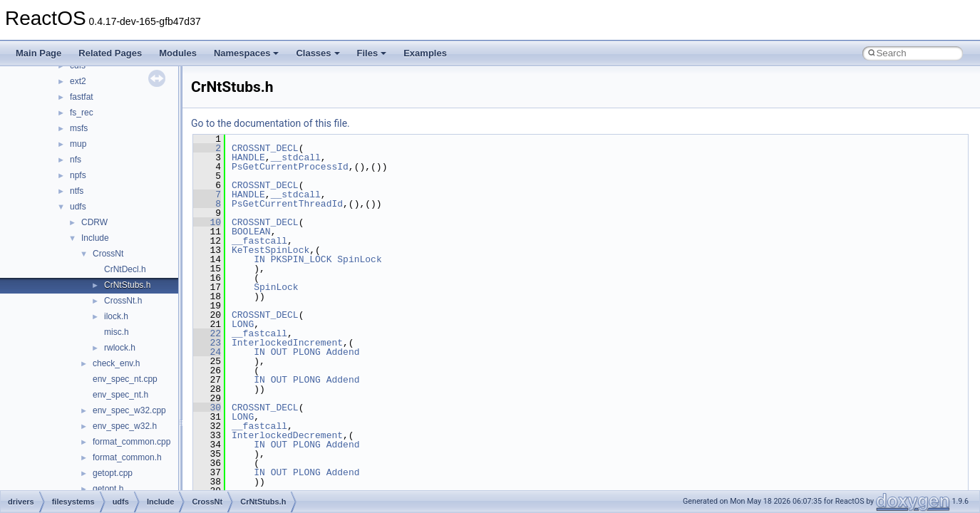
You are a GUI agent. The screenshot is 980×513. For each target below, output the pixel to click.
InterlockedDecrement (287, 435)
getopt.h (108, 489)
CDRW (94, 222)
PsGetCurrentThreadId (287, 204)
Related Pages (110, 53)
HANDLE (248, 157)
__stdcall (296, 157)
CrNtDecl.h (125, 269)
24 (207, 352)
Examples (425, 53)
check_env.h (117, 363)
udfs (78, 207)
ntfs (77, 191)
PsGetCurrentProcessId (290, 167)
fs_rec (82, 113)
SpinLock (359, 259)
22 (207, 333)
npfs (78, 175)
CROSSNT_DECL (265, 148)
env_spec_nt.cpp (125, 379)
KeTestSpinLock (270, 250)
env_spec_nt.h (120, 395)
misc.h (117, 332)
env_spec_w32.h (125, 426)
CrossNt (108, 254)
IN (259, 259)
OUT (279, 352)
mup (78, 144)
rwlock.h (120, 348)
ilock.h (116, 316)
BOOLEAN (251, 232)
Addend (343, 352)
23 (207, 343)
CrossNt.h (123, 301)
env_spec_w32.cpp (129, 410)
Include (95, 238)
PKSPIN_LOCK (301, 259)
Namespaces (247, 53)
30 (207, 408)
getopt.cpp (113, 473)
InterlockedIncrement (287, 343)
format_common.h (127, 457)
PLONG (307, 352)
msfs (79, 128)
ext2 (78, 81)
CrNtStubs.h (127, 285)
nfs (76, 160)
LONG (243, 324)
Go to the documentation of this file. (270, 123)
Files (372, 53)
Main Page (38, 53)
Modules (178, 53)
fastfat (82, 97)
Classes (318, 53)
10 (207, 222)
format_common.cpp (131, 442)
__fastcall (259, 241)
